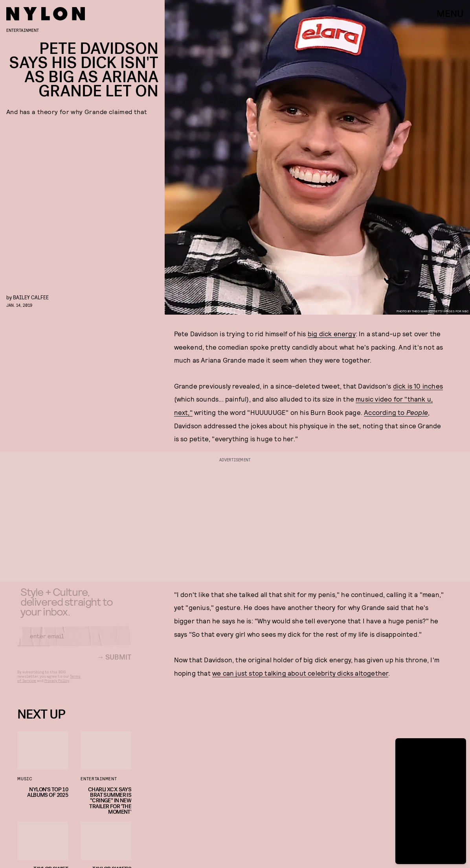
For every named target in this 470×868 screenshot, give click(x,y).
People (417, 412)
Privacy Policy (57, 686)
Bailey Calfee (31, 297)
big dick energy (332, 334)
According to (385, 412)
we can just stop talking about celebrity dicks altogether (300, 673)
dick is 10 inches (418, 386)
